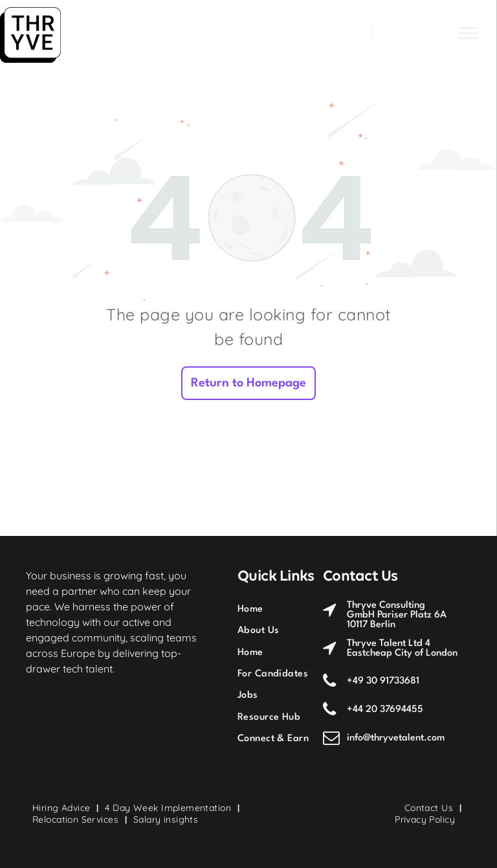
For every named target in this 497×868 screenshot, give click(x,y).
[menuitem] (285, 609)
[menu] (469, 33)
